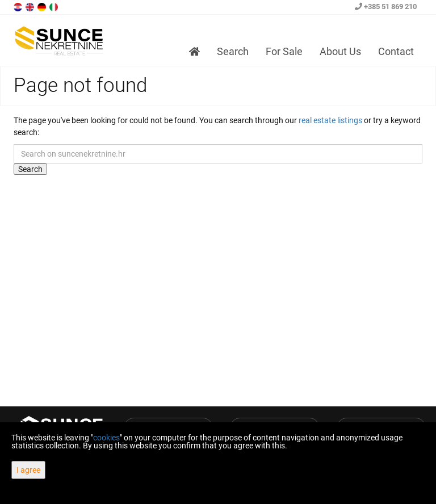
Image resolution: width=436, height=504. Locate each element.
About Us (340, 51)
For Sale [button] (284, 51)
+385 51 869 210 (386, 7)
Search (233, 51)
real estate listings (330, 120)
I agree (28, 470)
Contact (396, 51)
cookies (106, 438)
